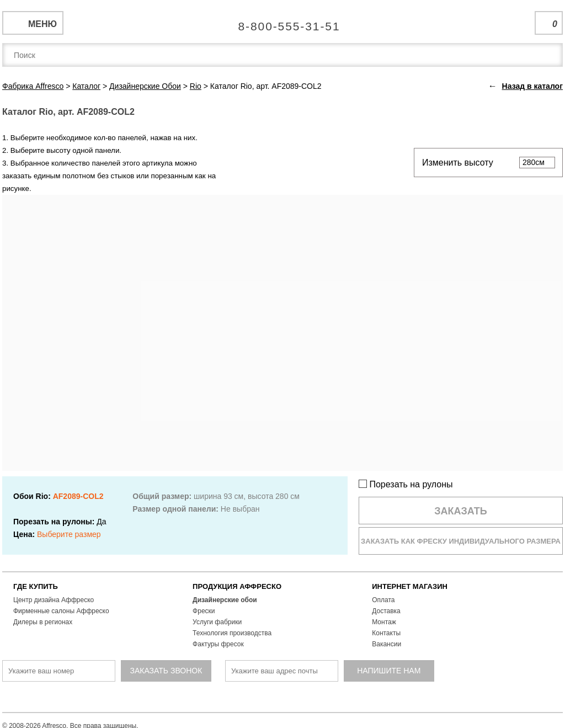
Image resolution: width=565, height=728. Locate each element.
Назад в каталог (532, 86)
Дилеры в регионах (43, 622)
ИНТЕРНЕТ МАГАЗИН (410, 586)
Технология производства (232, 633)
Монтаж (384, 622)
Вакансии (387, 644)
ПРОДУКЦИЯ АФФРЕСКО (237, 586)
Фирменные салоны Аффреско (61, 611)
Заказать (461, 511)
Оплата (383, 600)
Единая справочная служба (283, 22)
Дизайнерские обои (225, 600)
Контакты (386, 633)
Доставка (386, 611)
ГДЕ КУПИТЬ (36, 586)
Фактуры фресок (218, 644)
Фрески (204, 611)
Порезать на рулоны (406, 484)
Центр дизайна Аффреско (54, 600)
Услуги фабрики (217, 622)
